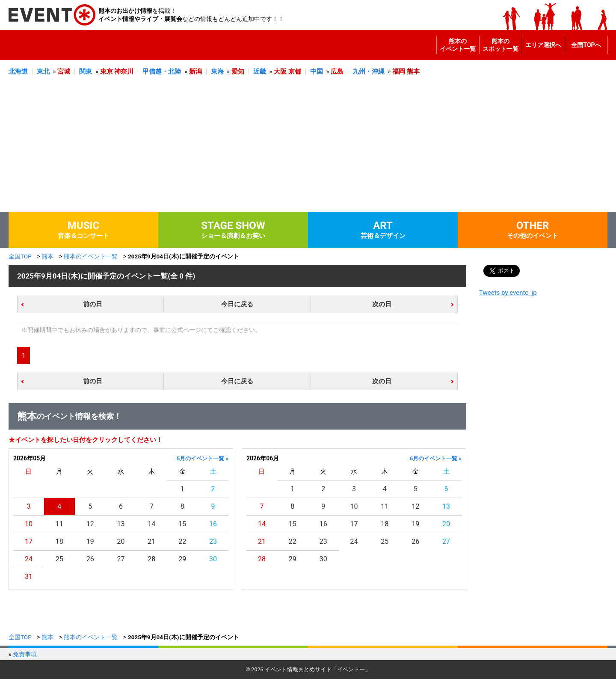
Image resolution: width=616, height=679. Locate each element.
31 (29, 577)
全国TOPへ (586, 45)
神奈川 (124, 71)
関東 (86, 71)
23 (213, 541)
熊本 (413, 71)
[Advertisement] (308, 148)
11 (59, 524)
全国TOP (20, 256)
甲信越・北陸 (162, 71)
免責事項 (25, 654)
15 (182, 524)
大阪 (280, 71)
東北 (43, 71)
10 (29, 524)
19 (90, 541)
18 (59, 541)
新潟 (195, 71)
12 (90, 524)
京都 (295, 71)
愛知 (238, 71)
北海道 (18, 71)
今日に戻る (237, 304)
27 (121, 559)
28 (151, 559)
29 (182, 559)
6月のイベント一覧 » (436, 458)
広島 (337, 71)
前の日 (93, 304)
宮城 (64, 71)
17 (29, 541)
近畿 (260, 71)
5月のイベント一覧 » (203, 458)
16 (213, 524)
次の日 (382, 304)
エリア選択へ (543, 45)
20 (121, 541)
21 (151, 541)
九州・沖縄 (369, 71)
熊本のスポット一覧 (500, 45)
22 (182, 541)
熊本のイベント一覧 (458, 45)
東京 (107, 71)
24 (29, 559)
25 (59, 559)
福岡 (399, 71)
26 (90, 559)
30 (213, 559)
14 (151, 524)
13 (121, 524)
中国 (317, 71)
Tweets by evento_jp (508, 293)
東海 (217, 71)
